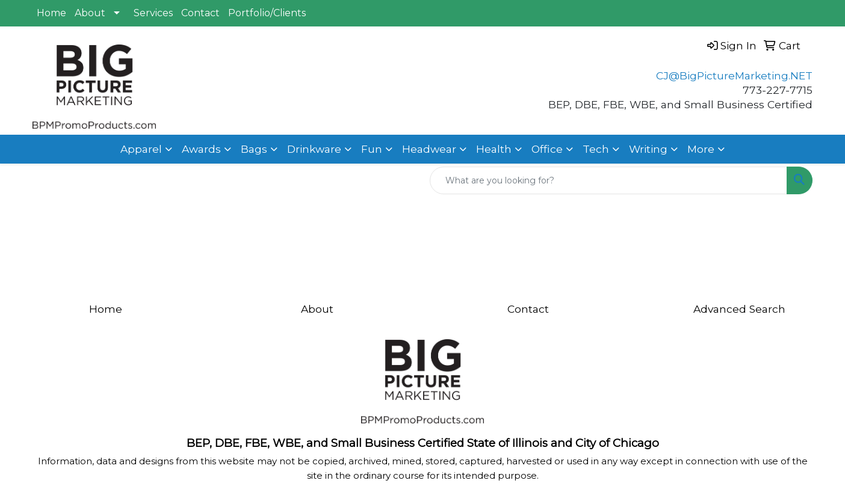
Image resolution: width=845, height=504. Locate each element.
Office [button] (547, 149)
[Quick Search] (608, 180)
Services (153, 13)
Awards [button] (201, 149)
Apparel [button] (141, 149)
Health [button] (494, 149)
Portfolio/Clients (267, 13)
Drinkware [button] (314, 149)
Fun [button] (372, 149)
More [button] (701, 149)
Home (51, 13)
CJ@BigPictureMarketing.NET (734, 75)
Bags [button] (254, 149)
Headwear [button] (429, 149)
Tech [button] (596, 149)
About (90, 13)
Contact (200, 13)
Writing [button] (648, 149)
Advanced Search (739, 309)
